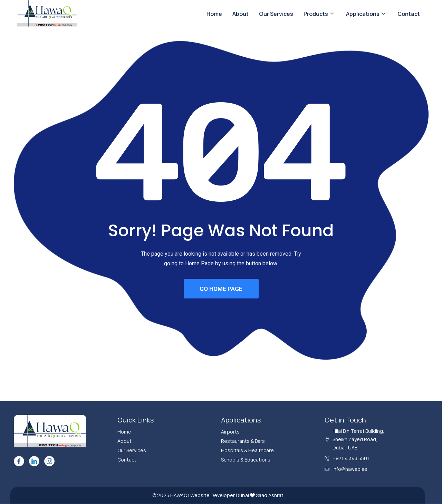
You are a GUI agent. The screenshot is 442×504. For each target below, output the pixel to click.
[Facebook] (19, 462)
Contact (409, 14)
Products (320, 14)
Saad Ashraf (270, 496)
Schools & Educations (246, 460)
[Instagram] (49, 462)
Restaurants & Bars (243, 441)
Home (214, 14)
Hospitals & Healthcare (247, 451)
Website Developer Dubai (220, 496)
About (241, 14)
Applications (367, 14)
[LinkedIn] (34, 462)
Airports (230, 432)
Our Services (276, 14)
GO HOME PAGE (221, 289)
